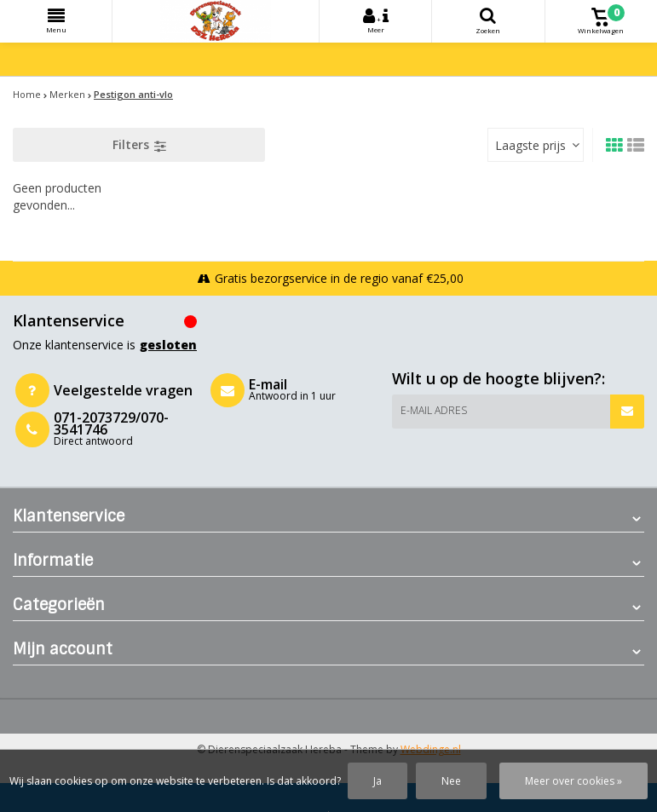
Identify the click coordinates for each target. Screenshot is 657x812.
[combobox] (536, 145)
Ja (377, 781)
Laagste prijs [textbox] (530, 145)
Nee (451, 781)
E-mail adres (434, 410)
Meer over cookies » (573, 781)
